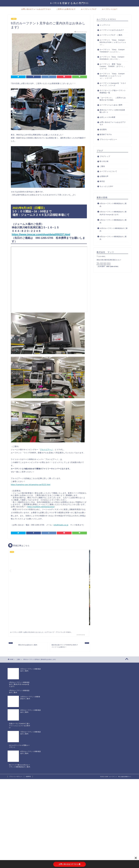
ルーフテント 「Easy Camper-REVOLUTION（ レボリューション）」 (111, 42)
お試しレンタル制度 (108, 122)
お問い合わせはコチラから (69, 864)
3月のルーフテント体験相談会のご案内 (113, 209)
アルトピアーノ (46, 450)
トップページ (105, 25)
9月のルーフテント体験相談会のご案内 (113, 243)
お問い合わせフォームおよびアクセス (36, 9)
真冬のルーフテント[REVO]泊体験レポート (111, 116)
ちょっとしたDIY (106, 191)
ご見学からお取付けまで (66, 9)
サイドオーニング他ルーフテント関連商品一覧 (112, 96)
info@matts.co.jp (61, 525)
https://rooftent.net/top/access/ (41, 507)
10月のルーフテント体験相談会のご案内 (114, 234)
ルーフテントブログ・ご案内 (111, 35)
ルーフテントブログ (89, 9)
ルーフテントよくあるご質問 (111, 109)
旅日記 (102, 186)
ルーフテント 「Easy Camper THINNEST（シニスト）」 (112, 52)
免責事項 (28, 735)
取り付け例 (104, 166)
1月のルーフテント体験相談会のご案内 (113, 226)
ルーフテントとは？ (110, 9)
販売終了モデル (106, 139)
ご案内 (14, 19)
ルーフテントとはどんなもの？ (112, 30)
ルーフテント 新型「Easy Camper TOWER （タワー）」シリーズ (111, 71)
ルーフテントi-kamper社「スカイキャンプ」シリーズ (111, 89)
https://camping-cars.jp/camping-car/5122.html (31, 485)
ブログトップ (105, 161)
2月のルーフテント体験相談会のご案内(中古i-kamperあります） (113, 218)
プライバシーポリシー (108, 144)
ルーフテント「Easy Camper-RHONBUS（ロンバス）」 (111, 61)
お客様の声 (104, 181)
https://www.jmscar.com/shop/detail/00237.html (41, 234)
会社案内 (103, 134)
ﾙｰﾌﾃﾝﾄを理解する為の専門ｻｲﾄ (69, 3)
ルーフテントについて (108, 176)
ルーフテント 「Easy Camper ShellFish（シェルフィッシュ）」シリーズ (111, 80)
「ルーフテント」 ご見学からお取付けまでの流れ (112, 103)
